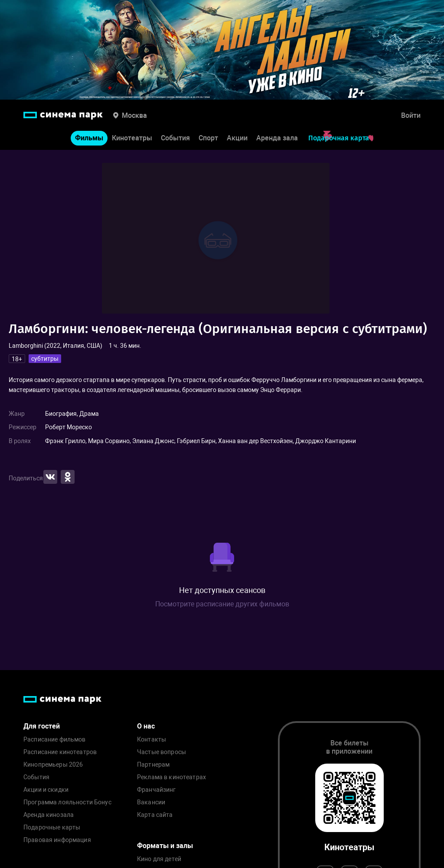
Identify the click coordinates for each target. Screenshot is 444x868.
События (175, 138)
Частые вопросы (162, 752)
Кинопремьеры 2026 (53, 765)
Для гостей (42, 726)
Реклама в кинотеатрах (171, 777)
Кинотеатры (132, 138)
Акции (237, 138)
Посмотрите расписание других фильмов (222, 604)
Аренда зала (277, 138)
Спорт (208, 138)
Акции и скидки (46, 790)
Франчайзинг (157, 790)
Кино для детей (159, 859)
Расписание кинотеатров (60, 752)
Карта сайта (155, 815)
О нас (146, 726)
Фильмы (89, 138)
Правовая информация (57, 840)
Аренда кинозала (49, 815)
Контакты (152, 740)
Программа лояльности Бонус (67, 802)
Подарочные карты (52, 828)
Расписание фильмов (55, 740)
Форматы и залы (165, 846)
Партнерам (153, 765)
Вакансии (151, 802)
